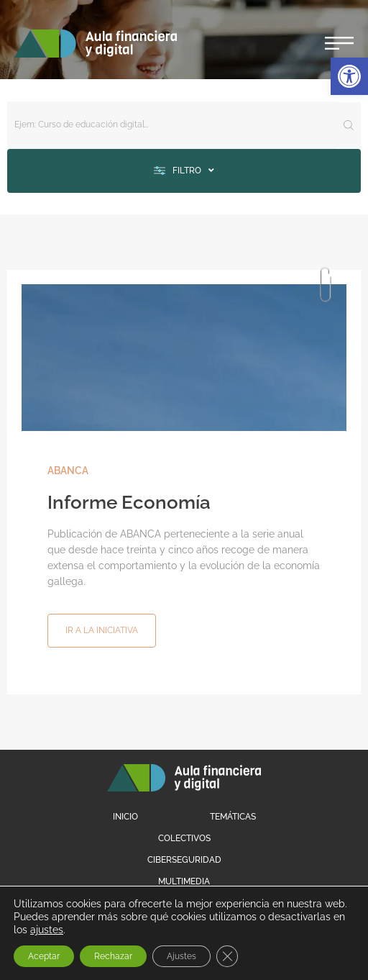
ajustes (47, 930)
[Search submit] (349, 125)
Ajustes (181, 956)
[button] (349, 76)
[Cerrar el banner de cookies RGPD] (227, 956)
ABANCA (68, 471)
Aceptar (44, 956)
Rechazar (113, 956)
